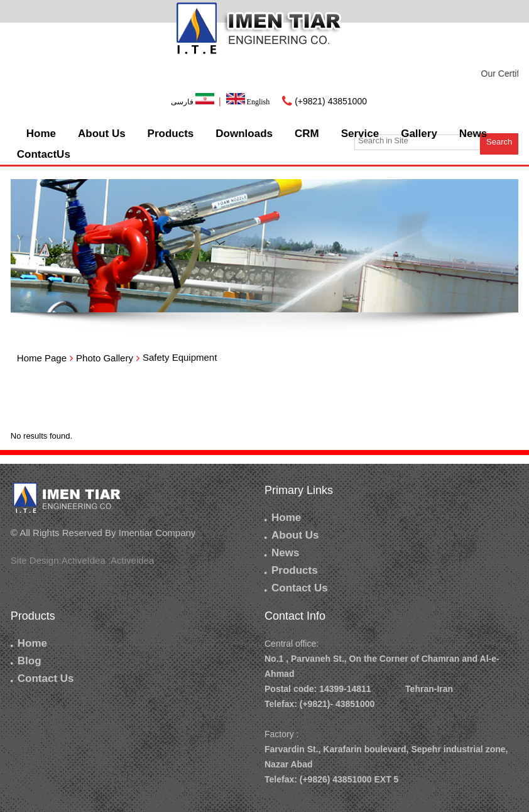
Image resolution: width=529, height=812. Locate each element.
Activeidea (132, 560)
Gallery (419, 134)
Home (41, 134)
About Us (102, 134)
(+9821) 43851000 (331, 101)
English (248, 102)
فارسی (194, 102)
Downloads (244, 134)
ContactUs (44, 154)
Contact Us (296, 588)
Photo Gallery (105, 358)
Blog (26, 661)
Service (360, 134)
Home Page (42, 358)
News (473, 134)
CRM (307, 134)
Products (171, 134)
